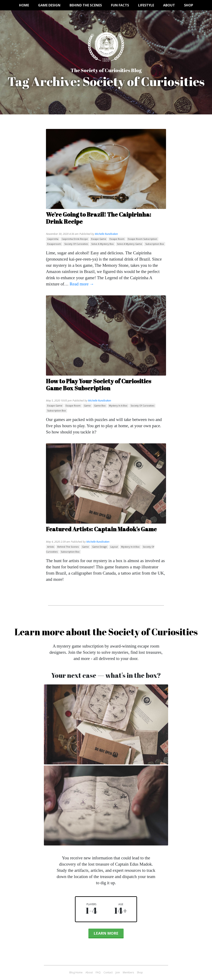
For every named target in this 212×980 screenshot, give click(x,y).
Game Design (49, 5)
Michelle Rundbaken (106, 234)
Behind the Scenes (86, 5)
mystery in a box (118, 406)
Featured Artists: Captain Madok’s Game (101, 529)
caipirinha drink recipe (75, 239)
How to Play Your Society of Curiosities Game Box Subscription (99, 384)
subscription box (155, 244)
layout (114, 547)
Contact (108, 972)
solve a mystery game (129, 244)
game (87, 406)
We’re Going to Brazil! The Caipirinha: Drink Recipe (99, 218)
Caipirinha (53, 239)
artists (51, 547)
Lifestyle (146, 5)
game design (100, 547)
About (169, 5)
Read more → (82, 284)
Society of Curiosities (76, 244)
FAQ (98, 972)
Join (118, 972)
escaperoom (54, 244)
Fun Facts (120, 5)
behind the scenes (68, 547)
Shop (189, 5)
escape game (99, 239)
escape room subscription (142, 239)
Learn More (106, 933)
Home (24, 5)
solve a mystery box (102, 244)
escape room (117, 239)
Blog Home (76, 972)
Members (128, 972)
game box (100, 406)
